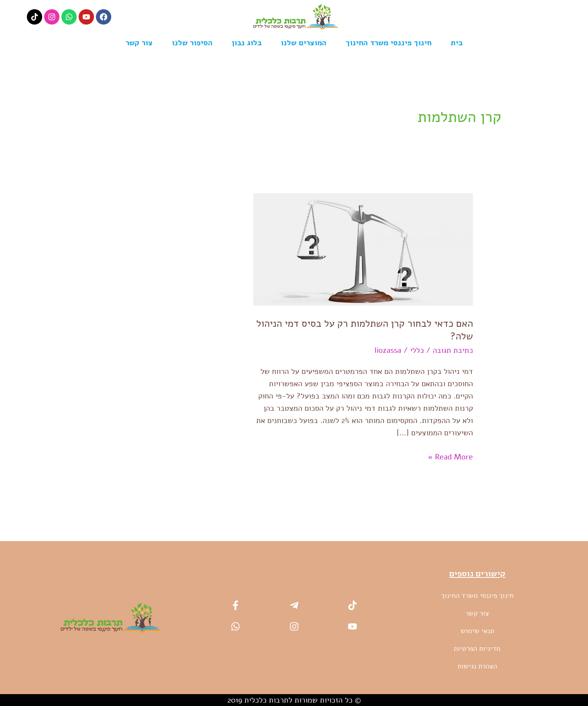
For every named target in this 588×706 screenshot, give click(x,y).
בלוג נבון (247, 43)
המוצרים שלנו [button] (304, 43)
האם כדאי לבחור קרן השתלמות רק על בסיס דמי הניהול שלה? (365, 330)
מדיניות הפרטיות (477, 648)
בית (457, 43)
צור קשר (139, 43)
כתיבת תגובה (453, 350)
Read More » (450, 456)
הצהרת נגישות (477, 666)
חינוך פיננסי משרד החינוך (389, 43)
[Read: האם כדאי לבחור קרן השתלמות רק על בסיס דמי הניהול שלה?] (363, 249)
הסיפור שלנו (192, 43)
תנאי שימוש (477, 630)
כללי (417, 350)
